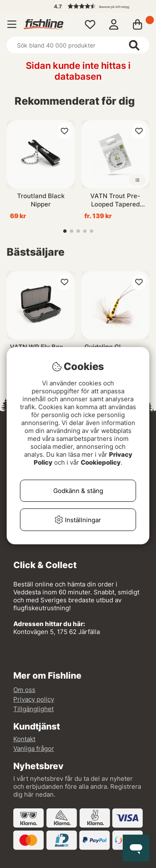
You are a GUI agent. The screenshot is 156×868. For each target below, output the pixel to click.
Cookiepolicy (101, 462)
